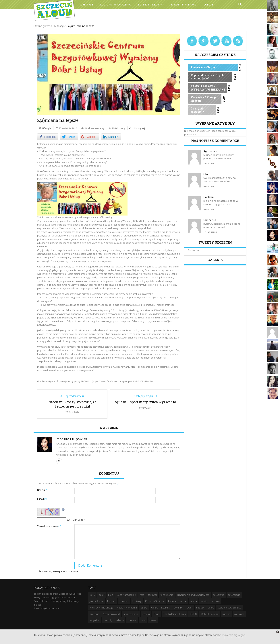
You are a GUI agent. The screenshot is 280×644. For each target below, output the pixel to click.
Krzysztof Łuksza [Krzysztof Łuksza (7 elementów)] (155, 601)
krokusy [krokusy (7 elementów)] (137, 601)
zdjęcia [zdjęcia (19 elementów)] (120, 620)
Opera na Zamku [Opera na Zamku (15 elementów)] (161, 608)
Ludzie (208, 4)
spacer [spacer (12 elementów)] (200, 608)
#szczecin (193, 250)
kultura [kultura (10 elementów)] (172, 601)
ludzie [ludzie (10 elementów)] (183, 601)
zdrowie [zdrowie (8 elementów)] (132, 620)
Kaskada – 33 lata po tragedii (204, 99)
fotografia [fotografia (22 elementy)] (219, 595)
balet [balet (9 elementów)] (102, 595)
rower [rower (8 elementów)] (189, 608)
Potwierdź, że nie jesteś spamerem (58, 571)
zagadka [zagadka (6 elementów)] (95, 620)
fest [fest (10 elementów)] (142, 595)
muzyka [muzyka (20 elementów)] (215, 601)
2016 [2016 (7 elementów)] (92, 595)
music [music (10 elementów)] (204, 601)
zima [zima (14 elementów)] (143, 620)
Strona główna (43, 26)
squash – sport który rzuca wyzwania (145, 402)
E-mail (42, 499)
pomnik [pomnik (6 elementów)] (178, 608)
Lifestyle (87, 4)
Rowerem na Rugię (203, 67)
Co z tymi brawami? (197, 110)
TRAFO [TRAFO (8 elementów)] (193, 614)
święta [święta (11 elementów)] (153, 620)
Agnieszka (210, 151)
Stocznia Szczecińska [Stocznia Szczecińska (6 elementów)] (229, 608)
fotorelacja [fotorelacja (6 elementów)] (234, 595)
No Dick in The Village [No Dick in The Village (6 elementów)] (101, 608)
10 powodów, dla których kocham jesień (207, 77)
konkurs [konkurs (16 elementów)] (124, 601)
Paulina (208, 197)
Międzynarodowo (184, 4)
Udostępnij (139, 128)
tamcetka (210, 220)
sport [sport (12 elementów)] (211, 608)
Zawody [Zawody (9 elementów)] (108, 620)
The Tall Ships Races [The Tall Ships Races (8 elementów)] (175, 614)
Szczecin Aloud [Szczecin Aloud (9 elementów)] (111, 614)
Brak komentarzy (95, 128)
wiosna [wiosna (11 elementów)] (226, 614)
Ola (206, 174)
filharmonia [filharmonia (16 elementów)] (167, 595)
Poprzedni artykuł (73, 396)
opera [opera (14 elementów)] (144, 608)
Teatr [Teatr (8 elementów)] (157, 614)
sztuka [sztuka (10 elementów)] (146, 614)
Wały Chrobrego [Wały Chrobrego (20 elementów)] (210, 614)
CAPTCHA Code (75, 520)
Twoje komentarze (49, 526)
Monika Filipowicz (72, 439)
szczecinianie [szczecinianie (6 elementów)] (131, 614)
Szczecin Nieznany (151, 4)
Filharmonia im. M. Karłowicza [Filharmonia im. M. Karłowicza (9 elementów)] (193, 595)
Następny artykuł (145, 396)
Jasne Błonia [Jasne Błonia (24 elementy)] (97, 601)
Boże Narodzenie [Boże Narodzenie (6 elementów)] (126, 595)
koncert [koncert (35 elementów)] (111, 601)
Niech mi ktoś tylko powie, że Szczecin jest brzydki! (72, 404)
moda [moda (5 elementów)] (194, 601)
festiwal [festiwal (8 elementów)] (152, 595)
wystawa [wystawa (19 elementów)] (239, 614)
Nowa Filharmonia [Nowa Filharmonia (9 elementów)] (127, 608)
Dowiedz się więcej (234, 635)
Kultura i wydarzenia (115, 4)
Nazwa (43, 490)
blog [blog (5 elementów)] (111, 595)
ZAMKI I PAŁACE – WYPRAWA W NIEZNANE (208, 88)
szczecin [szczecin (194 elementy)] (94, 614)
